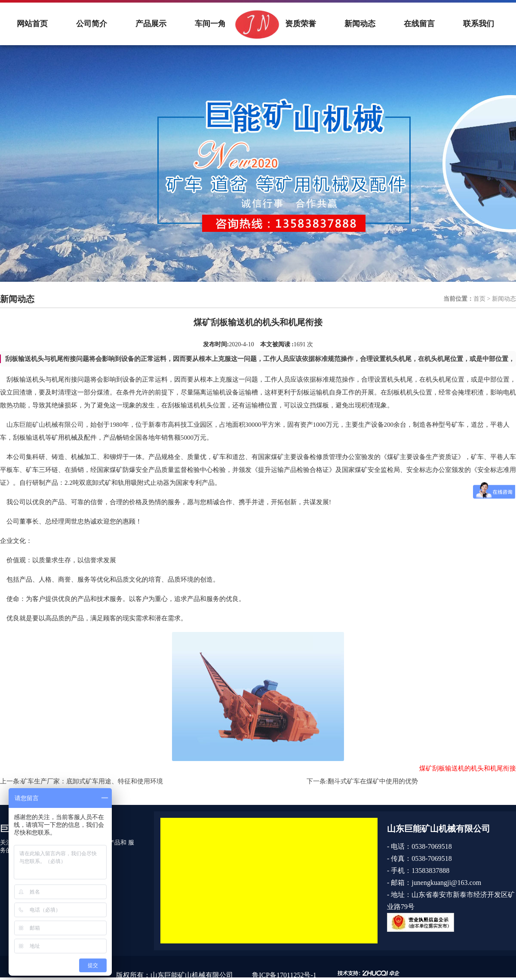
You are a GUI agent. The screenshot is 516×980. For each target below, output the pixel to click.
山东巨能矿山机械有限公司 (45, 425)
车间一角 (210, 24)
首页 (479, 299)
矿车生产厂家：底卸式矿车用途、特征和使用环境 (92, 781)
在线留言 (419, 24)
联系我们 (479, 24)
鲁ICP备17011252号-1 (284, 975)
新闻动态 (360, 24)
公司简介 (92, 24)
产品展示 (151, 24)
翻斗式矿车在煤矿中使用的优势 (373, 781)
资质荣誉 (301, 24)
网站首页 (32, 24)
